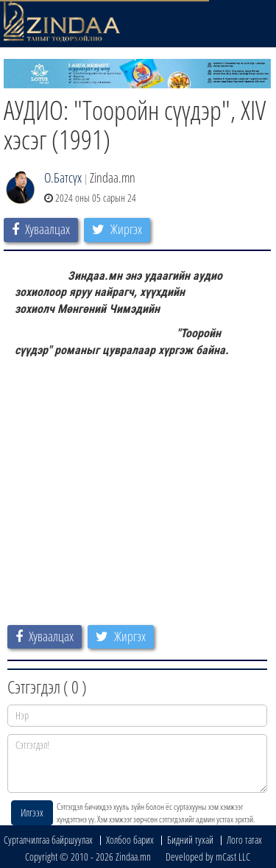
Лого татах (244, 840)
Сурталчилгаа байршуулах (48, 840)
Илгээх (32, 812)
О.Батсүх (63, 177)
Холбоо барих (130, 840)
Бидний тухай (190, 840)
